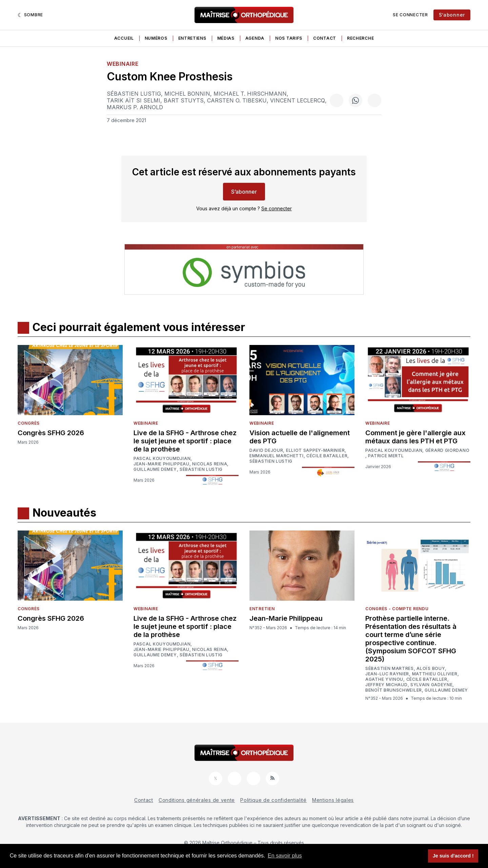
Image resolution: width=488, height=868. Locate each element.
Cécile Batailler (327, 456)
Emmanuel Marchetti (277, 456)
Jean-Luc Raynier (387, 674)
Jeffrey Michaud (387, 685)
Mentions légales (333, 800)
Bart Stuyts (184, 100)
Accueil (124, 38)
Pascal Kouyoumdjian (162, 459)
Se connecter (410, 15)
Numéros (156, 38)
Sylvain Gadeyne (432, 685)
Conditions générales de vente (197, 800)
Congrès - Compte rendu (397, 609)
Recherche (360, 38)
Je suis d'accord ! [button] (453, 856)
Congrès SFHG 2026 (51, 433)
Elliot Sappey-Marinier (315, 450)
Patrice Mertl (386, 456)
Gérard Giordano (448, 450)
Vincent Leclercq (298, 100)
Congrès (29, 423)
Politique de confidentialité (273, 800)
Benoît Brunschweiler (394, 690)
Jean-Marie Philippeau (161, 464)
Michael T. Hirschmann (250, 94)
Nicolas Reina (210, 464)
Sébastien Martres (390, 669)
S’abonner (452, 15)
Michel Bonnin (187, 94)
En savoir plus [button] (285, 856)
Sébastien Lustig (134, 94)
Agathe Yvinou (384, 679)
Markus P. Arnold (135, 107)
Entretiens (192, 38)
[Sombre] (30, 15)
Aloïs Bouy (431, 669)
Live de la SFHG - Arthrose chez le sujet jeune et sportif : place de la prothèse (185, 441)
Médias (226, 38)
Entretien (262, 609)
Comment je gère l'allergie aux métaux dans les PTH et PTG (415, 437)
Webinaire (123, 64)
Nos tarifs (289, 38)
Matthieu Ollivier (435, 674)
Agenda (255, 38)
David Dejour (266, 450)
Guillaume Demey (155, 469)
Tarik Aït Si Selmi (134, 100)
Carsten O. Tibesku (237, 100)
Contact (325, 38)
